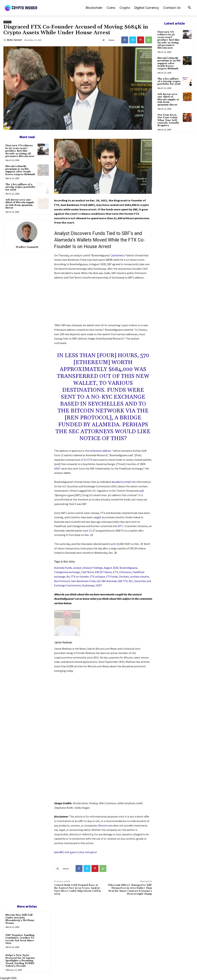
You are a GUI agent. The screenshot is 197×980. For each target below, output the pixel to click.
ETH (90, 460)
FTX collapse (97, 577)
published (117, 255)
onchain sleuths (139, 577)
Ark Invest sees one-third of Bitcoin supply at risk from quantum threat (20, 204)
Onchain (124, 577)
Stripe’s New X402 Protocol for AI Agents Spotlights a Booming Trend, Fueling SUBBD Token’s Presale (20, 961)
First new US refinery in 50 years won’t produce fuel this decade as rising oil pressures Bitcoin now (20, 151)
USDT (57, 468)
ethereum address (101, 451)
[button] (189, 8)
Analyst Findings (93, 568)
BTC (121, 526)
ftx (68, 577)
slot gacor (71, 852)
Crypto (125, 8)
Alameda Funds (63, 568)
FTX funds (112, 577)
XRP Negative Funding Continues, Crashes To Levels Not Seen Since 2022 (20, 939)
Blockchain (94, 8)
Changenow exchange (67, 572)
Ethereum (125, 572)
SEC (131, 581)
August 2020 (111, 568)
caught (97, 517)
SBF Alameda (109, 581)
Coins (111, 8)
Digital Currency (147, 8)
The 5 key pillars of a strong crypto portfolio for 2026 (20, 187)
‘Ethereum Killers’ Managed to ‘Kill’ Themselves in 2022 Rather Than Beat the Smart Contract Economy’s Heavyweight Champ (130, 889)
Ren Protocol (62, 581)
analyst (78, 568)
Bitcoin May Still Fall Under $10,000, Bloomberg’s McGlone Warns (20, 919)
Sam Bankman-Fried (83, 581)
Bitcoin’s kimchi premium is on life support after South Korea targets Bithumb (20, 170)
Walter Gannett (14, 40)
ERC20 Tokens (103, 572)
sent (86, 531)
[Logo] (29, 8)
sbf (98, 581)
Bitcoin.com (105, 825)
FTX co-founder (80, 577)
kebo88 (58, 852)
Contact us (172, 8)
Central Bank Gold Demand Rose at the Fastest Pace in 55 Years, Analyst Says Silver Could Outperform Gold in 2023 (77, 889)
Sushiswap (88, 585)
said (141, 491)
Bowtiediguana (128, 568)
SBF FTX (123, 581)
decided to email (121, 482)
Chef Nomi (87, 572)
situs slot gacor (88, 852)
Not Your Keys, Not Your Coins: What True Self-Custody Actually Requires (168, 120)
